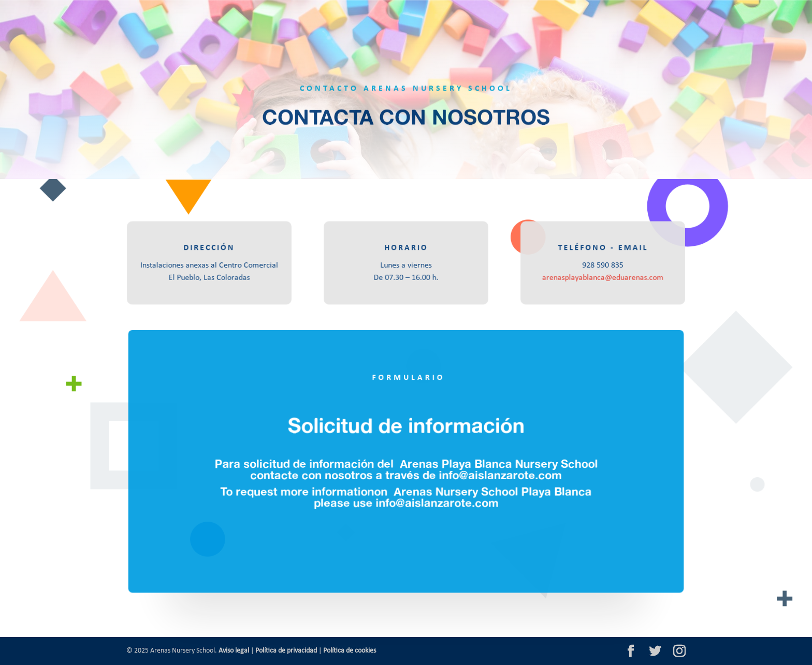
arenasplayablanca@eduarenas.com (603, 278)
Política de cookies (350, 651)
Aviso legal (234, 651)
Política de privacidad (286, 651)
